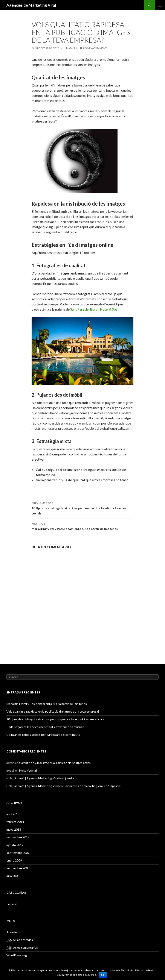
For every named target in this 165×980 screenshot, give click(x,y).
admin (73, 48)
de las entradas (20, 940)
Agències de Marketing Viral (31, 5)
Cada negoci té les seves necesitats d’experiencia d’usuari (45, 727)
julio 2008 (13, 876)
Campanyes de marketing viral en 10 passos (92, 786)
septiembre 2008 (18, 868)
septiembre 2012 (18, 837)
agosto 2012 (15, 845)
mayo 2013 (14, 829)
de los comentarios (22, 948)
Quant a (69, 778)
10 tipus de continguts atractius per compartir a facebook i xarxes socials (82, 508)
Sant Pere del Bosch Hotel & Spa (94, 309)
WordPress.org (17, 955)
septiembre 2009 (18, 853)
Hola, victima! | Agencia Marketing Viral (33, 778)
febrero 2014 (15, 822)
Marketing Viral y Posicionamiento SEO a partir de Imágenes (82, 526)
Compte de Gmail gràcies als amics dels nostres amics (55, 763)
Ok (103, 975)
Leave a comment (95, 48)
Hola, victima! (28, 770)
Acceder (12, 932)
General (12, 904)
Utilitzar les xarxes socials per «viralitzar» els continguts (43, 735)
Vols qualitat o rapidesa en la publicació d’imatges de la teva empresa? (53, 711)
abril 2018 (13, 814)
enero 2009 (14, 860)
